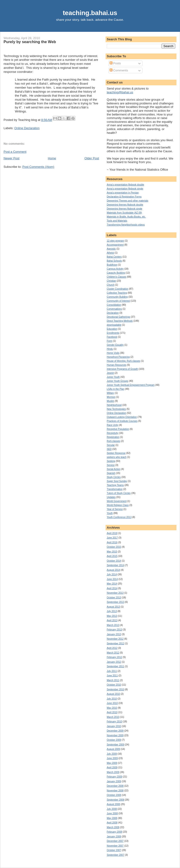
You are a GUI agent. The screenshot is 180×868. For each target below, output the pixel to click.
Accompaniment (115, 245)
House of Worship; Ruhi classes (124, 361)
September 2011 (116, 666)
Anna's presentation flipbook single (125, 189)
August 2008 (113, 804)
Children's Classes (117, 277)
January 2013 (114, 634)
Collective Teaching (117, 293)
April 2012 (112, 648)
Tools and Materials (117, 221)
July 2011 (112, 671)
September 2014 (116, 565)
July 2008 (112, 809)
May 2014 (112, 584)
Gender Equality (115, 345)
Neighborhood (114, 405)
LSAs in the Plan (116, 389)
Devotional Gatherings (118, 317)
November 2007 (115, 846)
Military (111, 393)
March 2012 (113, 653)
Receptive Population (118, 429)
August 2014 (113, 570)
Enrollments (113, 333)
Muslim (111, 401)
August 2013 (113, 607)
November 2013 (115, 593)
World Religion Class (118, 505)
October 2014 (114, 561)
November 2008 (115, 791)
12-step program (115, 241)
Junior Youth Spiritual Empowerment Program (131, 385)
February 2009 (114, 777)
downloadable (114, 325)
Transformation (115, 489)
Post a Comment (15, 152)
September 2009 (116, 745)
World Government (117, 501)
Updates (111, 497)
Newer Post (11, 158)
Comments (119, 70)
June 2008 (112, 813)
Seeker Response (116, 453)
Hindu (110, 349)
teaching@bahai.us (120, 92)
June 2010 (112, 703)
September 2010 (116, 689)
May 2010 (112, 708)
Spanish (111, 473)
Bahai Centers (114, 257)
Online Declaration (27, 128)
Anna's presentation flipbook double (125, 185)
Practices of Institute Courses (122, 421)
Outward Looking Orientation (122, 417)
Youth (110, 513)
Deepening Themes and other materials (127, 201)
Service (111, 465)
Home (52, 158)
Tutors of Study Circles (119, 493)
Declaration (113, 313)
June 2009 (112, 758)
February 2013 (114, 630)
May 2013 (112, 616)
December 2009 (115, 731)
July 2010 (112, 699)
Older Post (92, 158)
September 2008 (116, 800)
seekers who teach (117, 457)
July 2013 (112, 611)
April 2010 (112, 712)
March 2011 (113, 680)
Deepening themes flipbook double (125, 205)
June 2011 (112, 676)
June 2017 (112, 538)
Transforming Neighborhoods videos (126, 225)
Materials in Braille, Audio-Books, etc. (126, 217)
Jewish (110, 373)
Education (112, 329)
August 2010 (113, 694)
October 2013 (114, 598)
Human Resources (117, 365)
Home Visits (113, 353)
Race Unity (113, 425)
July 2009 (112, 754)
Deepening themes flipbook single (124, 209)
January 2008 (114, 837)
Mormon (111, 397)
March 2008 (113, 827)
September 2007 (116, 855)
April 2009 (112, 767)
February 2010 (114, 722)
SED (109, 449)
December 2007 (115, 841)
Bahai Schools (114, 261)
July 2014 (112, 574)
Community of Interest (118, 301)
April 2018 (112, 533)
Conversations (114, 309)
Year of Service (115, 509)
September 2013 (116, 602)
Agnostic (111, 249)
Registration (113, 437)
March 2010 (113, 717)
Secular (111, 445)
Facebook (112, 337)
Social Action (114, 469)
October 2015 (114, 547)
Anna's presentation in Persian (123, 193)
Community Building (117, 297)
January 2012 (114, 662)
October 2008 (114, 795)
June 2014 (112, 579)
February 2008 (114, 832)
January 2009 (114, 781)
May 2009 (112, 763)
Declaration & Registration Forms (124, 197)
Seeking (111, 461)
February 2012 (114, 657)
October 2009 (114, 740)
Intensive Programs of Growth (122, 369)
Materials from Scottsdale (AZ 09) (124, 213)
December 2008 (115, 786)
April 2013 (112, 620)
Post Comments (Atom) (38, 167)
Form (109, 341)
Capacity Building (116, 273)
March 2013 (113, 625)
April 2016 (112, 542)
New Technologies (116, 409)
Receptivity (113, 433)
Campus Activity (115, 269)
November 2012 (115, 639)
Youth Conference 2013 (119, 517)
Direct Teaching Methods (120, 321)
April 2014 (112, 588)
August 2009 (113, 749)
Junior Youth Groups (118, 381)
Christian (111, 281)
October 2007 (114, 850)
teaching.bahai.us (90, 13)
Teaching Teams (115, 485)
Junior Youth (113, 377)
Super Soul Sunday (117, 481)
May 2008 (112, 818)
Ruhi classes (114, 441)
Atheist (110, 253)
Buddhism (112, 265)
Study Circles (114, 477)
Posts (115, 63)
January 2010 (114, 726)
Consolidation (114, 305)
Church (111, 285)
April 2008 (112, 823)
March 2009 (113, 772)
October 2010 (114, 685)
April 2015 (112, 556)
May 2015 (112, 552)
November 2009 (115, 735)
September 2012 (116, 644)
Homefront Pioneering (118, 357)
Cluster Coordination (118, 289)
